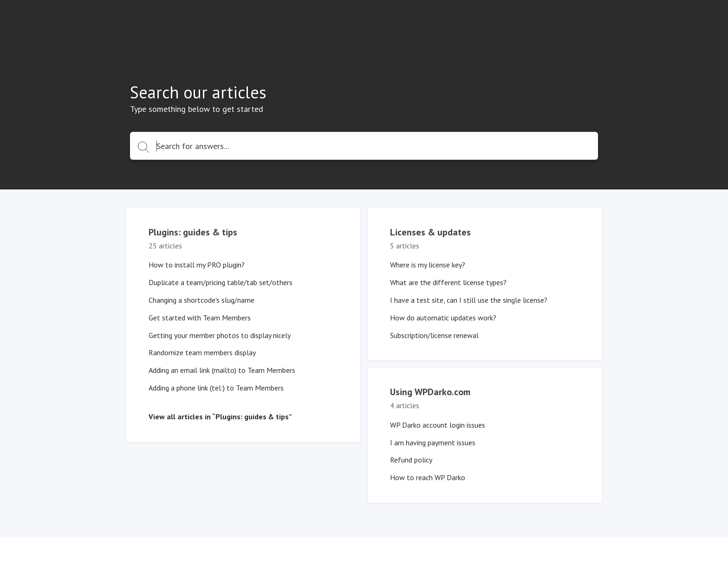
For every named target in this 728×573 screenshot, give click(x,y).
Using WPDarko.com (430, 392)
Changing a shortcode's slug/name (201, 300)
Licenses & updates (430, 232)
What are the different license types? (448, 282)
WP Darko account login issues (438, 425)
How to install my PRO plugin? (197, 265)
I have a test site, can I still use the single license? (469, 300)
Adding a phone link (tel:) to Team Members (216, 388)
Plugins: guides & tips (193, 232)
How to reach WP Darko (428, 477)
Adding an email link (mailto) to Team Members (222, 370)
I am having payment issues (433, 443)
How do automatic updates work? (443, 318)
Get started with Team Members (200, 318)
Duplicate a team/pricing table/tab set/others (221, 282)
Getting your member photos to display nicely (220, 335)
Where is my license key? (428, 265)
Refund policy (411, 460)
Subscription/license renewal (434, 335)
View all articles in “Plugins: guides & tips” (220, 417)
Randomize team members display (202, 352)
